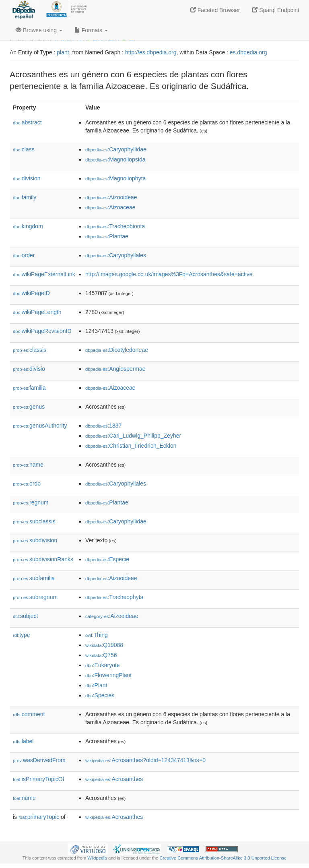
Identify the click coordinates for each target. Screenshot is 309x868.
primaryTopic (39, 817)
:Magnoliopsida (115, 159)
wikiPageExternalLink (44, 274)
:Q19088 (104, 645)
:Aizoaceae (110, 207)
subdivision (35, 540)
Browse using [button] (39, 30)
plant (63, 52)
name (28, 465)
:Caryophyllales (116, 255)
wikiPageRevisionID (42, 331)
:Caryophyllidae (116, 149)
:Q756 (101, 655)
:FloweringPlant (108, 675)
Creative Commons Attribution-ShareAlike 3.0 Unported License (223, 858)
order (24, 255)
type (22, 635)
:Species (100, 695)
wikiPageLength (37, 312)
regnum (31, 502)
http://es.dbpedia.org (151, 52)
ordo (27, 484)
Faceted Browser (215, 10)
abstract (27, 122)
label (23, 741)
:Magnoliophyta (115, 178)
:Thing (97, 635)
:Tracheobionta (115, 226)
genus (29, 407)
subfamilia (34, 578)
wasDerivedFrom (39, 760)
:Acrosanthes (114, 779)
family (25, 197)
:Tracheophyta (114, 597)
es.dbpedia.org (248, 52)
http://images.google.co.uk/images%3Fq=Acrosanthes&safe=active (169, 274)
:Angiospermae (115, 369)
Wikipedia (97, 858)
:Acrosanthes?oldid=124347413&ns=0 (145, 760)
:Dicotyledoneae (117, 350)
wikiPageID (31, 293)
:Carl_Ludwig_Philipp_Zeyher (133, 436)
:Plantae (107, 236)
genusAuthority (40, 426)
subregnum (35, 597)
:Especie (107, 559)
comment (29, 714)
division (27, 178)
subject (25, 616)
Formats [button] (91, 30)
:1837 (103, 426)
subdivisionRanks (43, 559)
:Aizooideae (111, 197)
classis (30, 350)
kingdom (28, 226)
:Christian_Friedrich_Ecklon (131, 446)
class (24, 149)
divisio (29, 369)
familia (29, 388)
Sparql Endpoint (276, 10)
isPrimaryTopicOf (39, 779)
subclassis (34, 521)
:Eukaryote (103, 665)
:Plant (96, 685)
